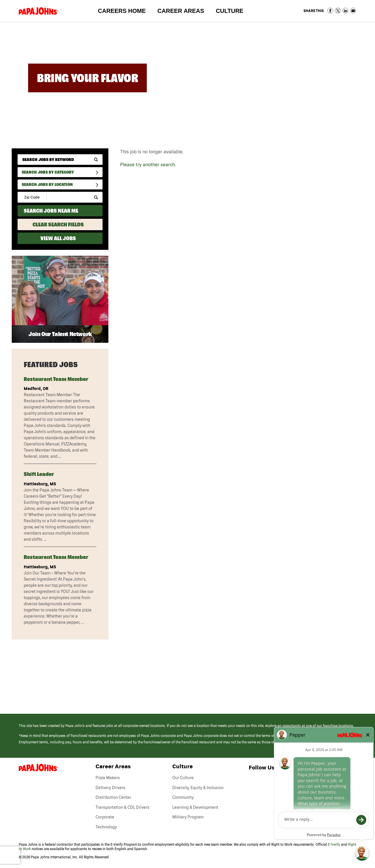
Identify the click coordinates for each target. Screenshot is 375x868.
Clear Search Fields (58, 224)
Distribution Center (113, 797)
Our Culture (183, 778)
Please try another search (148, 165)
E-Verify (334, 844)
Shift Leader (39, 474)
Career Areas (184, 12)
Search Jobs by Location (47, 184)
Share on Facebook (330, 11)
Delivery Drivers (110, 788)
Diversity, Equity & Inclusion (198, 788)
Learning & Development (195, 807)
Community (183, 797)
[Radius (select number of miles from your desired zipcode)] (67, 197)
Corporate (105, 817)
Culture (233, 12)
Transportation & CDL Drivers (122, 807)
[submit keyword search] (96, 160)
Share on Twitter (338, 11)
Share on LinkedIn (345, 11)
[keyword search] (60, 160)
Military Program (188, 817)
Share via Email (353, 11)
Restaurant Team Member (56, 379)
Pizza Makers (108, 778)
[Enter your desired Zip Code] (32, 197)
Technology (106, 827)
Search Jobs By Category (48, 172)
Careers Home (122, 11)
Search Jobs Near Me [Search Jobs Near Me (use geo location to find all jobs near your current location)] (51, 211)
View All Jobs (58, 238)
